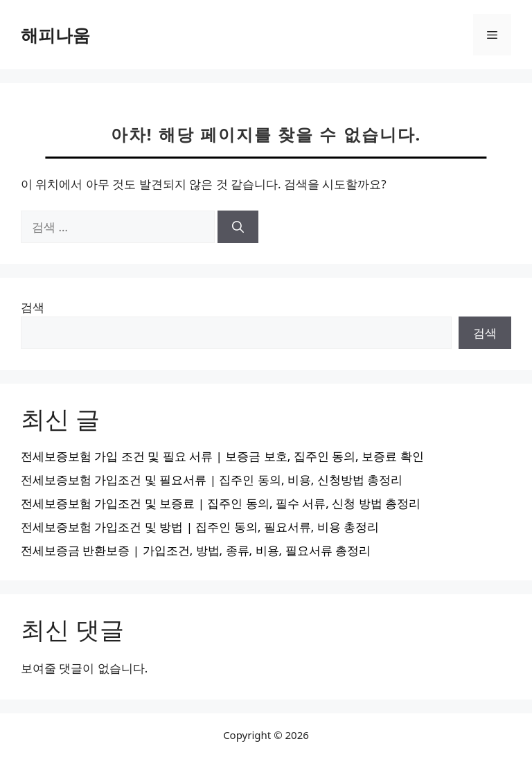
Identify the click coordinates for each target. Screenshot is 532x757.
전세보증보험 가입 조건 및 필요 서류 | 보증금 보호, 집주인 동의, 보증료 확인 (222, 456)
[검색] (238, 227)
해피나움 (55, 35)
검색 (33, 307)
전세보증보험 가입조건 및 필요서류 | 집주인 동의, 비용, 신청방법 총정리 (212, 480)
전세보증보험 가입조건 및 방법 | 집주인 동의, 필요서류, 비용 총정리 (200, 527)
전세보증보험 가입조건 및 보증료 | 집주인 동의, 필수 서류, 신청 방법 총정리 (221, 503)
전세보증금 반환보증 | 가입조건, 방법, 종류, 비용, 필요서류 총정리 (196, 550)
